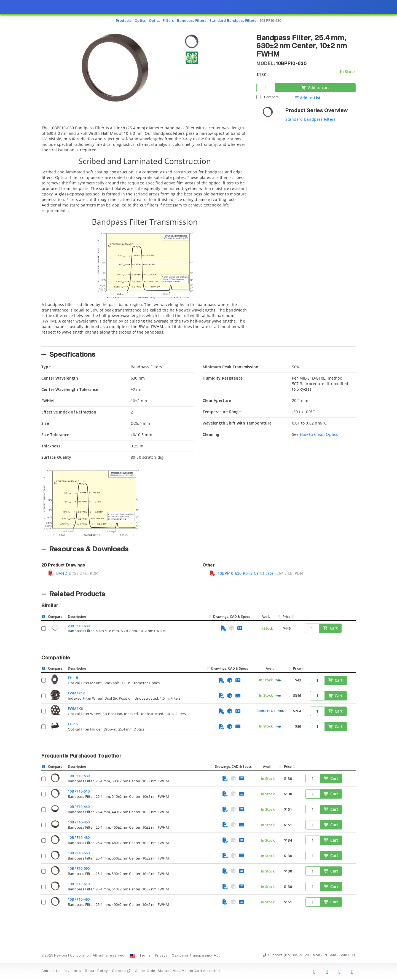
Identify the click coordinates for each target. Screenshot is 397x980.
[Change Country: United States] (132, 956)
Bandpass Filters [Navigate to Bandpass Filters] (192, 20)
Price (286, 617)
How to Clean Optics (319, 434)
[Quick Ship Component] (278, 680)
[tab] (145, 234)
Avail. (266, 617)
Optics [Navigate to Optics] (140, 20)
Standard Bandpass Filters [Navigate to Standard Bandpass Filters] (233, 20)
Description (77, 617)
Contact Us (266, 711)
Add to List (308, 98)
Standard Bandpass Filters (310, 119)
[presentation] (198, 490)
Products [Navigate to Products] (124, 20)
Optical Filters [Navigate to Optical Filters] (161, 20)
